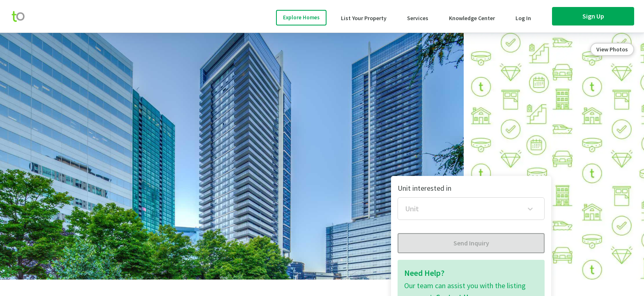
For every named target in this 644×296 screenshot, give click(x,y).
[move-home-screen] (22, 16)
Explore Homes (301, 17)
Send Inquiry (471, 243)
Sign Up (593, 16)
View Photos (612, 49)
